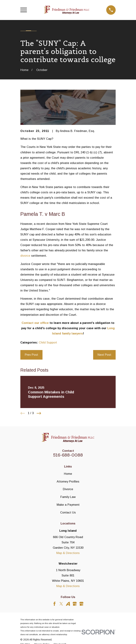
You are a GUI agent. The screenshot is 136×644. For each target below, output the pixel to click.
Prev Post (31, 355)
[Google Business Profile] (75, 604)
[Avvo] (68, 604)
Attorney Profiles (68, 482)
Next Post (104, 355)
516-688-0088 (68, 455)
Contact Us (68, 512)
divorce (25, 256)
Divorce (68, 489)
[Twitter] (61, 604)
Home (68, 474)
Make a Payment (68, 505)
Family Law (68, 497)
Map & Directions (68, 553)
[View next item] (39, 413)
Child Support (48, 343)
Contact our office (35, 323)
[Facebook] (54, 604)
